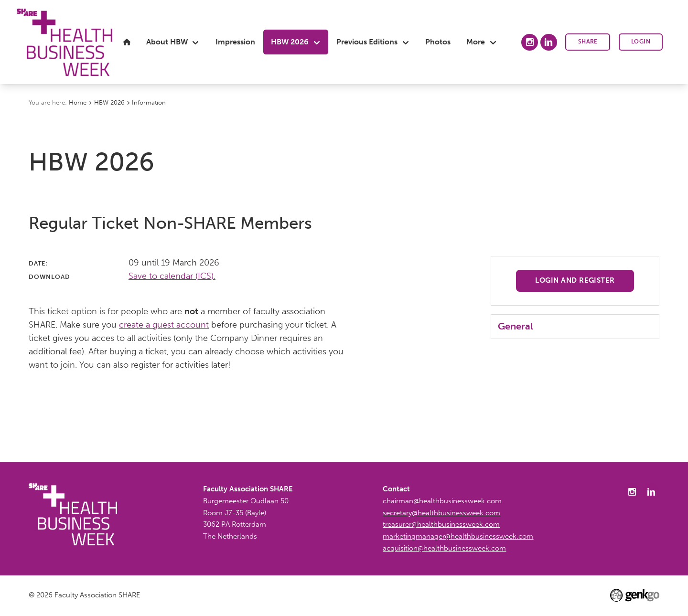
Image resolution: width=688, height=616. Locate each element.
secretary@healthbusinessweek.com (441, 513)
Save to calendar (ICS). (172, 276)
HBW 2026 (109, 102)
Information (149, 102)
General (516, 326)
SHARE (588, 42)
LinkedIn (549, 42)
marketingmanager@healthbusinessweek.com (458, 536)
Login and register (575, 280)
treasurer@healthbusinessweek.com (441, 524)
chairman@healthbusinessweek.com (442, 501)
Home (78, 102)
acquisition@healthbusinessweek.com (444, 548)
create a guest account (164, 325)
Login (641, 42)
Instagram (530, 42)
